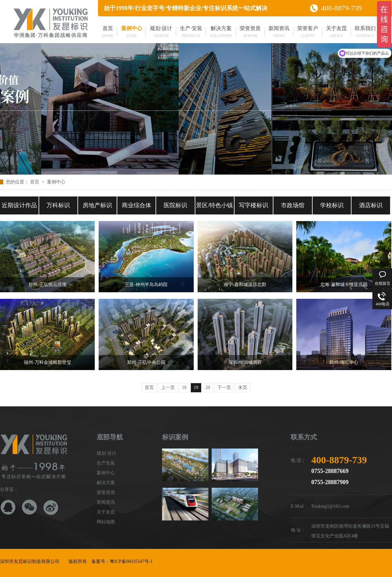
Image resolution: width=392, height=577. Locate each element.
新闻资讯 (279, 32)
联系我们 (365, 32)
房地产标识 (97, 205)
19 (196, 388)
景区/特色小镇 (214, 205)
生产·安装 (191, 32)
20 (208, 388)
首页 (108, 32)
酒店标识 (371, 205)
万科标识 (58, 205)
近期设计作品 (19, 205)
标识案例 (175, 437)
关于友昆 (336, 32)
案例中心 (132, 32)
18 (184, 388)
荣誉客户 (308, 32)
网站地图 (106, 522)
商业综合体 (137, 205)
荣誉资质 (250, 32)
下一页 (224, 388)
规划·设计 (161, 32)
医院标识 (175, 205)
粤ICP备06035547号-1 (131, 561)
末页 (243, 388)
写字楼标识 (253, 205)
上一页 (168, 388)
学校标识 (332, 205)
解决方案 (221, 32)
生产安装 (106, 463)
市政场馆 (293, 205)
